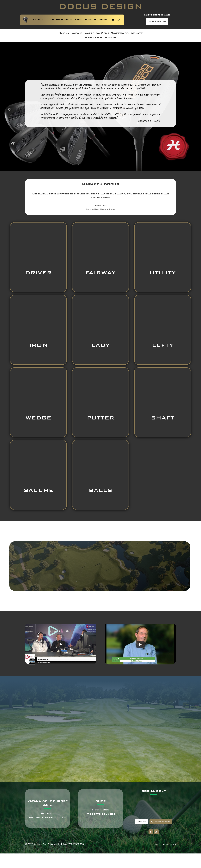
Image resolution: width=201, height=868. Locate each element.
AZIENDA (38, 20)
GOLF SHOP (157, 22)
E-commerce (100, 810)
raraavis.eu (170, 844)
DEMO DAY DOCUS (59, 20)
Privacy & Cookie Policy (48, 818)
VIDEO (79, 20)
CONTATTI (90, 20)
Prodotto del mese (100, 814)
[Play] (61, 644)
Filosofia (47, 813)
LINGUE (103, 20)
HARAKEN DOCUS (101, 38)
